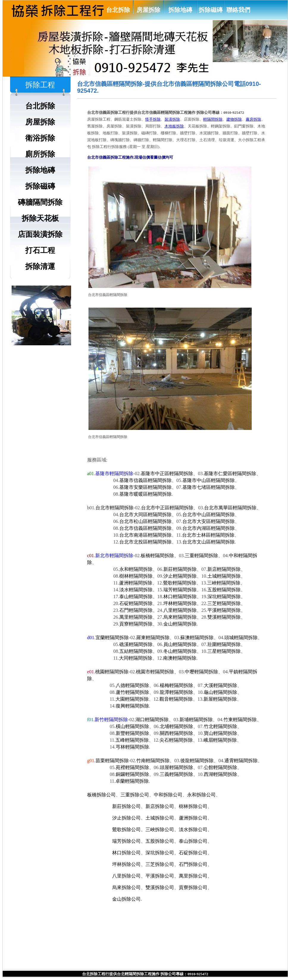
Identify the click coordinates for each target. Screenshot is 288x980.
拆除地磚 (180, 10)
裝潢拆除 (172, 119)
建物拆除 (234, 119)
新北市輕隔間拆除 (114, 556)
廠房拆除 (253, 119)
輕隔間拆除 (213, 119)
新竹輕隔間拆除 (111, 720)
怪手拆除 (153, 119)
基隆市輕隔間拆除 (114, 474)
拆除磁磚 (211, 10)
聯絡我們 (238, 10)
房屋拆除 (148, 10)
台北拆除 (118, 10)
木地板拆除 (174, 126)
